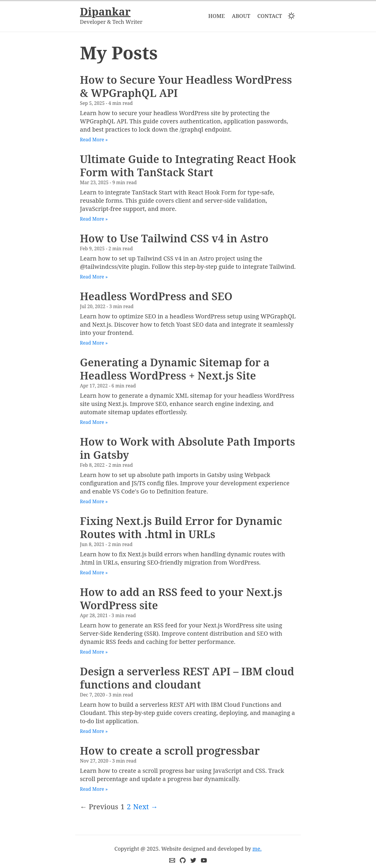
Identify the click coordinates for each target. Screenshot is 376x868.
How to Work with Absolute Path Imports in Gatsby (187, 448)
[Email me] (172, 860)
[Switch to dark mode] (291, 16)
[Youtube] (204, 860)
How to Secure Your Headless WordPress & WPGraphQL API (186, 86)
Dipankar (105, 12)
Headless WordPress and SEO (156, 296)
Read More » (94, 140)
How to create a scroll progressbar (170, 751)
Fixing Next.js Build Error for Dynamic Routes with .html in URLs (181, 528)
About (241, 16)
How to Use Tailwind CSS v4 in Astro (174, 238)
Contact (270, 16)
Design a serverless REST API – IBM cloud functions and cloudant (187, 678)
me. (257, 849)
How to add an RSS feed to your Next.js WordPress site (181, 599)
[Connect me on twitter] (193, 860)
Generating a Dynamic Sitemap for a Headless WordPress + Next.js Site (175, 369)
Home (216, 16)
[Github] (183, 860)
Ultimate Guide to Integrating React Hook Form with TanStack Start (188, 166)
